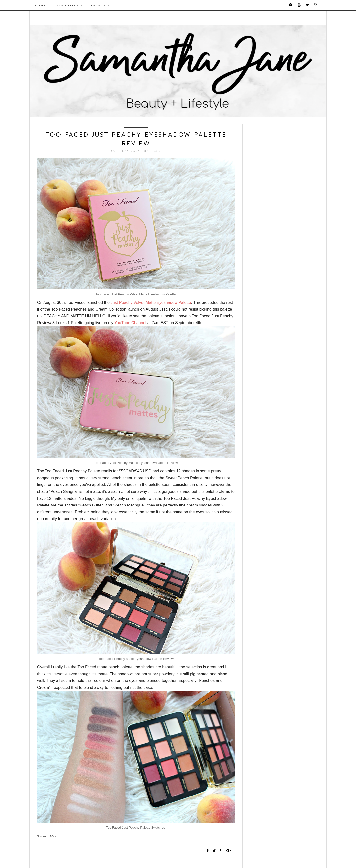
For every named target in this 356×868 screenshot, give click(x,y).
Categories (68, 6)
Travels (99, 6)
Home (40, 6)
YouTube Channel (131, 323)
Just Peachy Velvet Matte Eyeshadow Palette (151, 302)
